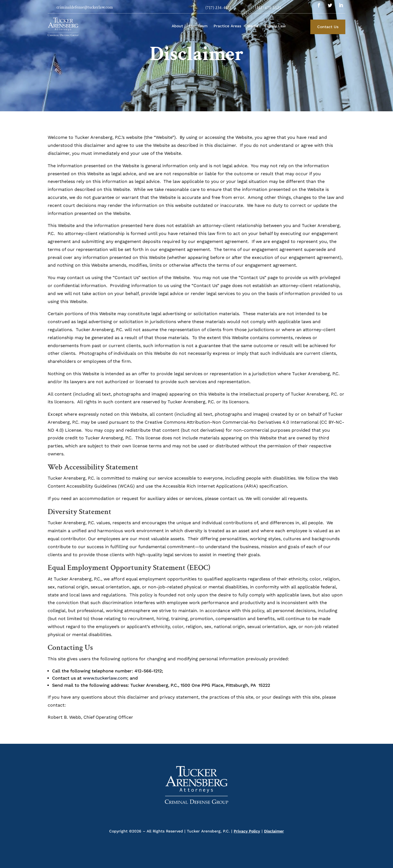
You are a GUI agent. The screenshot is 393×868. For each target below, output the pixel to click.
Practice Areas (227, 26)
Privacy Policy (247, 831)
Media (253, 26)
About (177, 26)
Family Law (275, 26)
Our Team (198, 26)
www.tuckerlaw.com (105, 678)
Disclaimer (274, 831)
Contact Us (328, 27)
